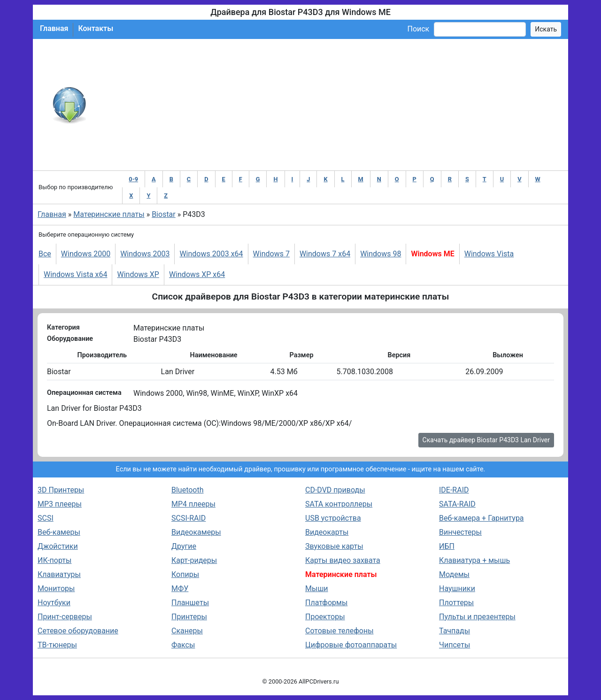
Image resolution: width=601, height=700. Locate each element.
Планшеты (190, 603)
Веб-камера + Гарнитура (482, 518)
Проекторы (325, 617)
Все (45, 254)
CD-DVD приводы (335, 490)
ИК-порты (54, 560)
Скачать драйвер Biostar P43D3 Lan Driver (486, 440)
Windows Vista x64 (75, 274)
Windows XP (138, 274)
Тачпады (455, 631)
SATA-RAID (457, 504)
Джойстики (58, 546)
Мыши (317, 588)
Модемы (454, 574)
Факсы (183, 645)
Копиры (185, 574)
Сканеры (187, 631)
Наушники (457, 588)
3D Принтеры (61, 490)
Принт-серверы (65, 617)
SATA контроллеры (339, 504)
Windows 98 (381, 254)
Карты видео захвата (343, 560)
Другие (184, 546)
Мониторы (56, 588)
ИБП (447, 546)
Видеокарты (327, 532)
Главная (54, 28)
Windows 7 (271, 254)
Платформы (326, 603)
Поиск (418, 29)
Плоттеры (456, 603)
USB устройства (333, 518)
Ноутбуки (54, 603)
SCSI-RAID (189, 518)
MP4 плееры (193, 504)
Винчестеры (460, 532)
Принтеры (189, 617)
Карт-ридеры (194, 560)
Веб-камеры (59, 532)
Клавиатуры (59, 574)
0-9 (133, 179)
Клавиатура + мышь (474, 560)
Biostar (164, 214)
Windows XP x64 (197, 274)
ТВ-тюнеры (57, 645)
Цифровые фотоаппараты (351, 645)
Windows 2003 (145, 254)
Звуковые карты (334, 546)
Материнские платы (109, 214)
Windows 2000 (86, 254)
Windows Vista (489, 254)
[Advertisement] (331, 105)
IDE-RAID (454, 490)
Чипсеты (455, 645)
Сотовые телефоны (339, 631)
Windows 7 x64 (325, 254)
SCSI (46, 518)
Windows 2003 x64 (211, 254)
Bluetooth (188, 490)
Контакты (96, 28)
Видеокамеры (196, 532)
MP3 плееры (60, 504)
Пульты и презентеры (477, 617)
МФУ (180, 588)
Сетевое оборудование (78, 631)
